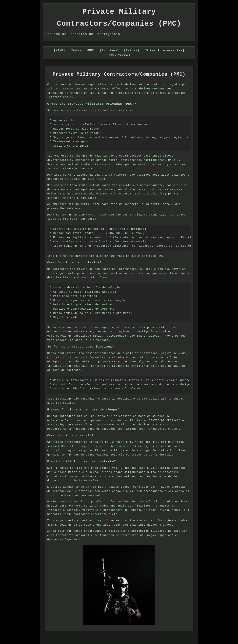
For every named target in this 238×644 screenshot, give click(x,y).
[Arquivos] (109, 51)
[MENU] (59, 51)
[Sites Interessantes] (164, 51)
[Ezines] (132, 51)
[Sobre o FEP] (82, 51)
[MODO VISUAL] (119, 55)
